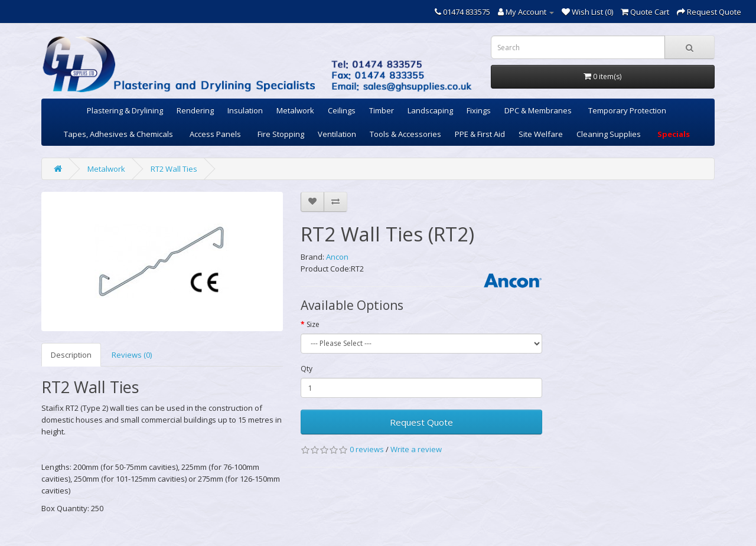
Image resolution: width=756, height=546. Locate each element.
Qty (307, 369)
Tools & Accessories (405, 134)
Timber (382, 110)
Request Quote (421, 422)
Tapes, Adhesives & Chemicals (118, 134)
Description (71, 355)
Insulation (245, 110)
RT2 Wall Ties (174, 169)
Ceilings (342, 110)
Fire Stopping (281, 134)
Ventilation (337, 134)
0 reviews (367, 449)
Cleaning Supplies (609, 134)
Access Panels (215, 134)
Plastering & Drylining (125, 110)
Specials (674, 134)
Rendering (195, 110)
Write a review (416, 449)
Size (313, 324)
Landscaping (430, 110)
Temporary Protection (627, 110)
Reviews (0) (132, 355)
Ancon (337, 257)
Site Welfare (541, 134)
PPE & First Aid (480, 134)
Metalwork (295, 110)
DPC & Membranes (538, 110)
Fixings (479, 110)
